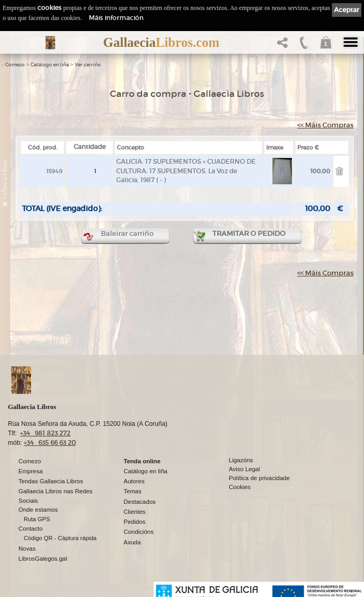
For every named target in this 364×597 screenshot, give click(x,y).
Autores (134, 481)
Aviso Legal (244, 469)
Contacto (31, 529)
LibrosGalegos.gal (43, 559)
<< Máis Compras (325, 125)
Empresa (31, 471)
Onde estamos (38, 510)
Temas (133, 491)
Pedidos (135, 522)
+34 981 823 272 (45, 433)
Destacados (140, 502)
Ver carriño (88, 65)
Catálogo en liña (50, 65)
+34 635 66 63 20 (50, 442)
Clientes (135, 512)
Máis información (116, 18)
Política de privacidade (259, 478)
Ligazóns (241, 460)
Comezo (15, 65)
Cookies (240, 487)
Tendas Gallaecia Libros (51, 481)
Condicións (139, 532)
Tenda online (142, 461)
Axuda (132, 542)
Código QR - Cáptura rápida (60, 538)
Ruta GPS (37, 519)
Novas (27, 549)
